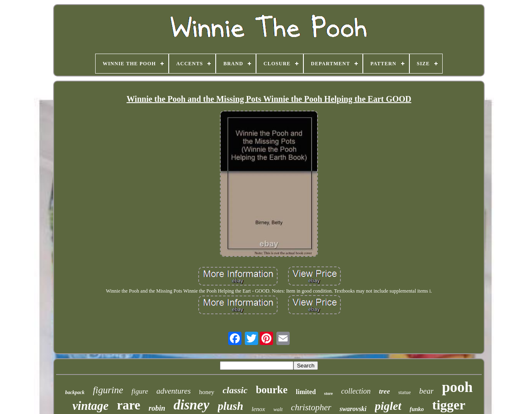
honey (207, 392)
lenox (258, 409)
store (329, 393)
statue (404, 392)
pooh (457, 387)
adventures (174, 391)
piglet (388, 406)
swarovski (353, 409)
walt (278, 409)
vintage (90, 406)
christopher (311, 407)
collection (356, 391)
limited (306, 392)
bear (427, 391)
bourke (271, 390)
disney (191, 405)
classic (235, 390)
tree (384, 391)
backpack (75, 392)
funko (417, 409)
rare (128, 405)
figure (140, 391)
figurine (108, 390)
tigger (449, 405)
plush (231, 406)
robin (157, 408)
